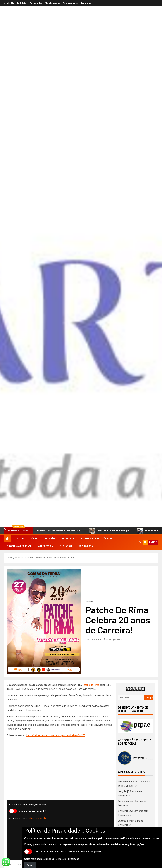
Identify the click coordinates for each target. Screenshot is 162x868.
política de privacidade (38, 818)
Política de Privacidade (67, 859)
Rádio (34, 539)
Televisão (49, 539)
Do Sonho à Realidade (19, 546)
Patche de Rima (91, 685)
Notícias (89, 601)
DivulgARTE (18, 864)
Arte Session (46, 546)
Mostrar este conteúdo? (28, 811)
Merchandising (52, 3)
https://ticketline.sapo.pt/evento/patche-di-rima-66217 (55, 735)
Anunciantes (36, 3)
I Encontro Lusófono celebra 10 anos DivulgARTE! (58, 531)
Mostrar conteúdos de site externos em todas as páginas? (63, 852)
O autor (19, 539)
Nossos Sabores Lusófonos (96, 539)
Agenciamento (70, 3)
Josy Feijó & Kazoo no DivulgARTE (114, 531)
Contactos (86, 3)
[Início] (7, 539)
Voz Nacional (86, 546)
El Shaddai (66, 546)
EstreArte (68, 539)
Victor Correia (95, 640)
